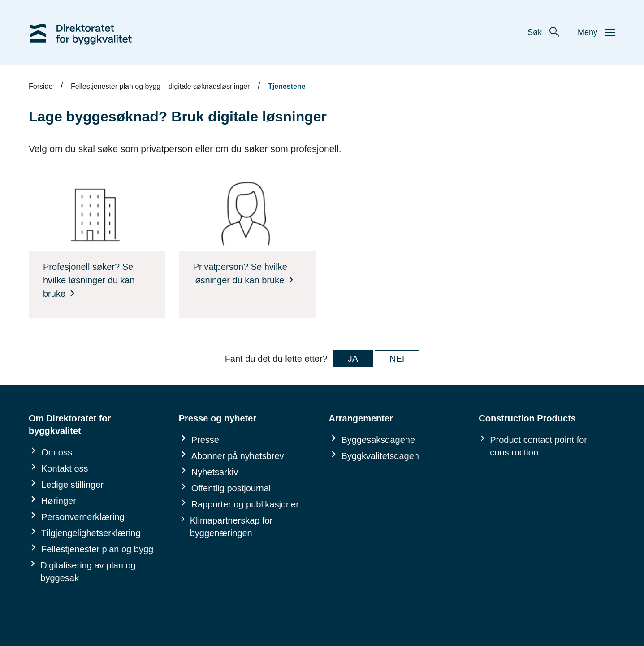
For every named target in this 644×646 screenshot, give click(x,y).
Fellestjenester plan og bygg (97, 549)
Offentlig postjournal (231, 488)
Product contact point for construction (538, 446)
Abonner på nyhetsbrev (238, 456)
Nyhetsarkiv (215, 472)
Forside (41, 86)
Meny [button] (596, 32)
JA (353, 359)
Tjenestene (287, 86)
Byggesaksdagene (378, 440)
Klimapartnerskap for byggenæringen (231, 527)
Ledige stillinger (72, 485)
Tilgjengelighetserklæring (91, 533)
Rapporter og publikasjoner (245, 504)
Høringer (59, 501)
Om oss (57, 452)
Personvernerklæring (83, 517)
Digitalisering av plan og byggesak (88, 572)
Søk (544, 32)
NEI (397, 359)
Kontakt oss (65, 468)
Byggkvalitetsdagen (380, 456)
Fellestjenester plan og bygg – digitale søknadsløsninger (160, 86)
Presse (205, 440)
